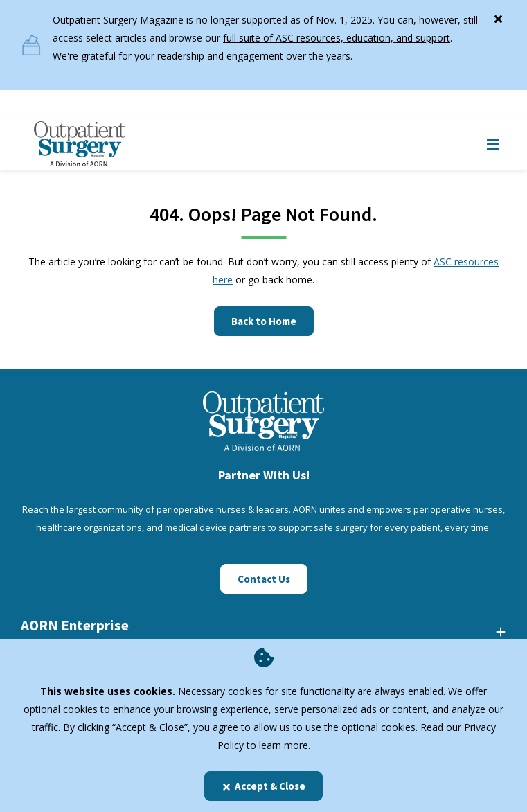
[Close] (498, 16)
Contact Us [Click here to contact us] (264, 579)
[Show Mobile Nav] (493, 144)
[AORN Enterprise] (263, 631)
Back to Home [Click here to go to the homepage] (264, 321)
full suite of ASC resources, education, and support (337, 38)
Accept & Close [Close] (263, 786)
